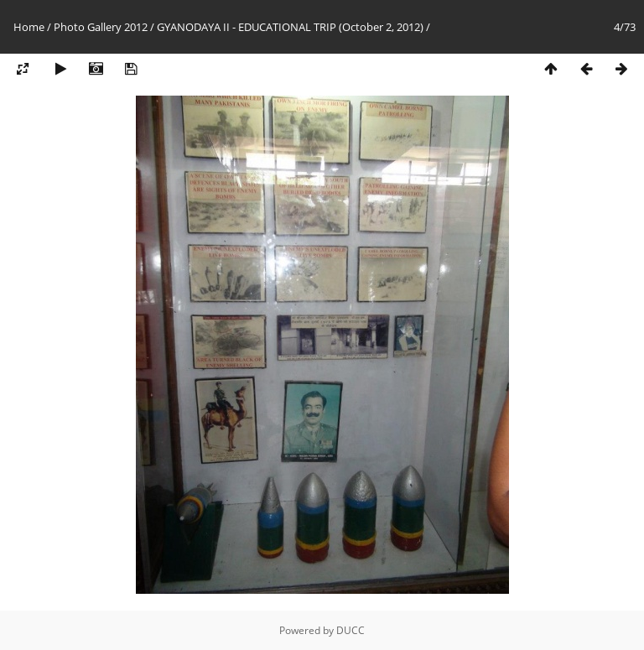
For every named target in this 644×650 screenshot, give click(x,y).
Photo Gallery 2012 (101, 27)
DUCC (351, 630)
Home (29, 27)
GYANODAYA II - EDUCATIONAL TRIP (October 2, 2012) (290, 27)
